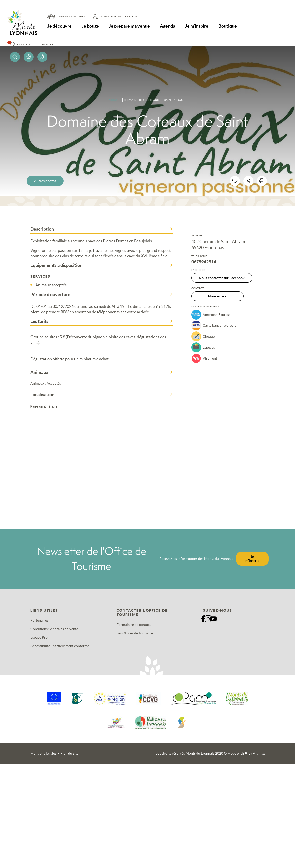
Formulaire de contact (134, 625)
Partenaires (39, 620)
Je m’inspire (197, 26)
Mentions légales (43, 753)
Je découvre (59, 26)
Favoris (24, 45)
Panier (48, 45)
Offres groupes (72, 17)
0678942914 (204, 262)
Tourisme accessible (119, 17)
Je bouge (91, 26)
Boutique (229, 26)
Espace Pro (39, 637)
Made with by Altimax (246, 753)
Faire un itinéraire (47, 406)
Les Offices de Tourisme (135, 633)
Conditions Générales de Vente (54, 629)
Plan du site (69, 753)
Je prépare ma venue (130, 26)
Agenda (168, 26)
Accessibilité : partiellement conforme (60, 646)
